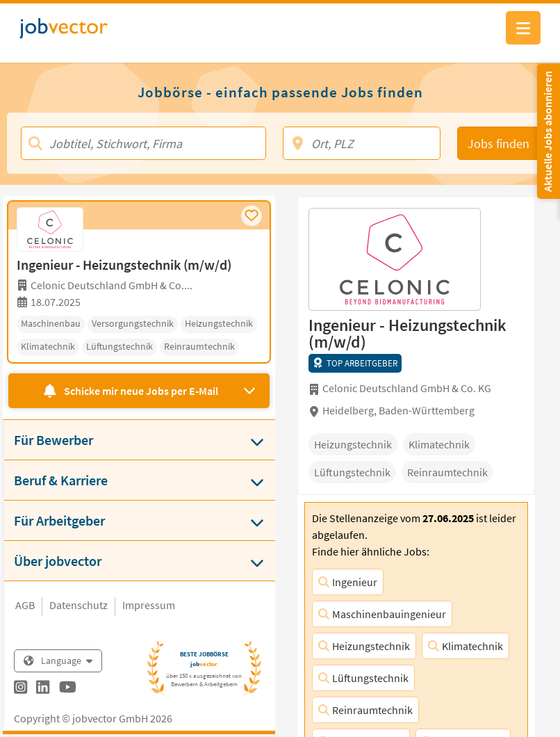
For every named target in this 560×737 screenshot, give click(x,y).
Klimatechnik (466, 646)
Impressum (149, 605)
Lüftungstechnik (363, 678)
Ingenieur (348, 582)
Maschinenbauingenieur (382, 614)
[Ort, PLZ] (362, 143)
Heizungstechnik (364, 646)
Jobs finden (499, 144)
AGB (25, 605)
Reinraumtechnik (365, 710)
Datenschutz (79, 605)
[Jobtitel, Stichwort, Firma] (143, 143)
